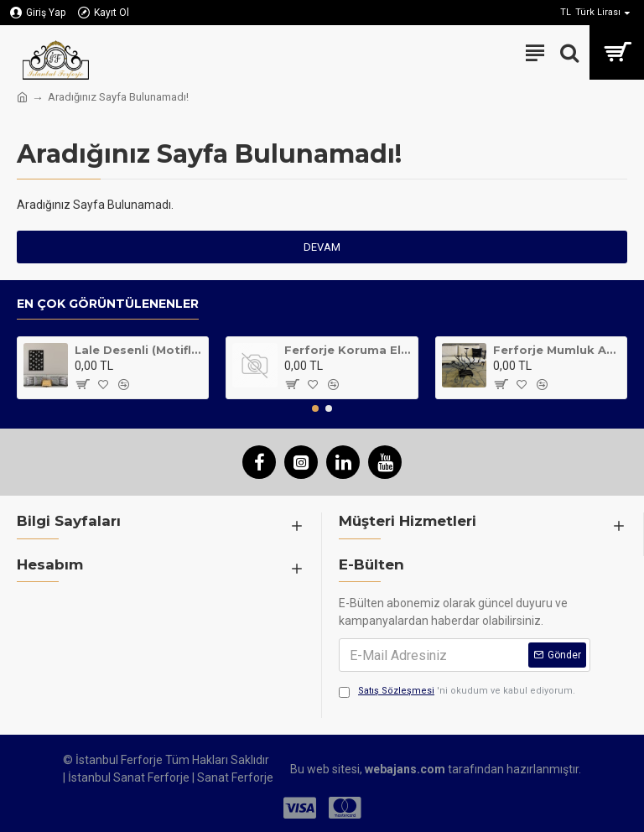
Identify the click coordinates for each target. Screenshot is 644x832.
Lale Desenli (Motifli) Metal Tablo (138, 350)
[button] (315, 408)
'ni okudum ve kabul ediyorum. (457, 692)
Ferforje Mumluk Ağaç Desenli (557, 350)
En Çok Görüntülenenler (108, 304)
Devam (322, 247)
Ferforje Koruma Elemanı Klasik (348, 350)
